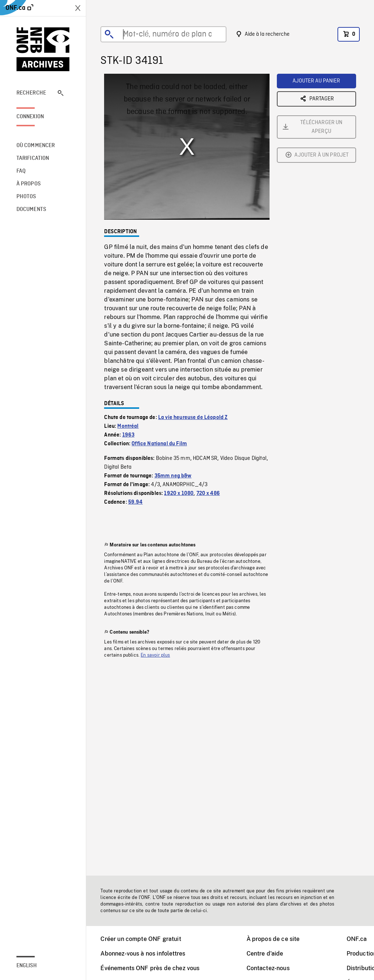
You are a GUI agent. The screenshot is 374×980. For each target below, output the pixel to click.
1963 (129, 435)
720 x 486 (208, 493)
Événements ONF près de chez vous (150, 968)
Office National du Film (159, 444)
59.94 (136, 502)
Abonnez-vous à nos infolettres (143, 954)
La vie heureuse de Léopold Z (193, 418)
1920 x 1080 (179, 493)
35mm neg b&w (173, 476)
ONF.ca (357, 939)
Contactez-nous (268, 968)
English (27, 966)
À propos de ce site (273, 939)
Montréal (128, 426)
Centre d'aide (265, 954)
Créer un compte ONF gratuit (141, 939)
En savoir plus (155, 655)
